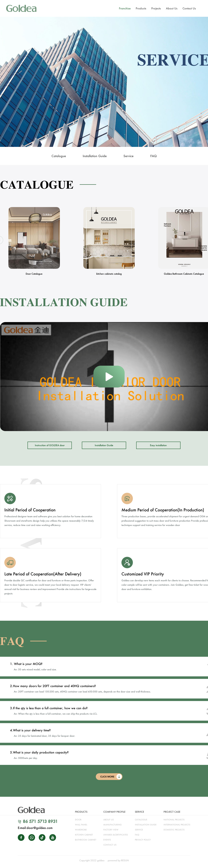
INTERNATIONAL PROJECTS (177, 825)
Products (141, 8)
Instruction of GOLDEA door (50, 445)
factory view (111, 830)
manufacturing (112, 825)
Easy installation (158, 445)
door (78, 820)
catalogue (141, 820)
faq (137, 835)
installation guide (146, 825)
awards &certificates (116, 835)
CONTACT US (110, 845)
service (139, 830)
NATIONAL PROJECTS (174, 820)
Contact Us (189, 8)
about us (109, 820)
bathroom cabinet (86, 840)
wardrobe (81, 830)
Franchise (125, 8)
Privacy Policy (143, 840)
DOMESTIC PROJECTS (174, 830)
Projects (156, 8)
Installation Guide (104, 445)
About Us (172, 8)
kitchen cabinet (84, 835)
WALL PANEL (81, 825)
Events (107, 840)
